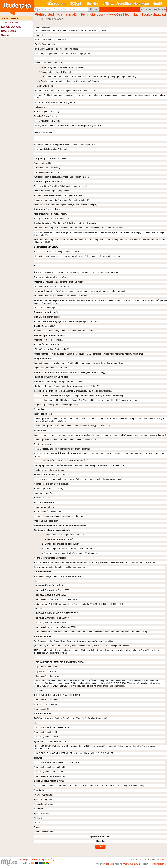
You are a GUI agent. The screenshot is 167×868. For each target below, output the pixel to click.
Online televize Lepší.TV (38, 859)
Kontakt (22, 859)
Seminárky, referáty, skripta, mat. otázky (60, 9)
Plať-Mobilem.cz (159, 864)
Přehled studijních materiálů (56, 14)
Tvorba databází (154, 14)
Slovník (5, 35)
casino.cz (110, 864)
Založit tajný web (10, 23)
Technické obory (93, 14)
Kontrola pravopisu (11, 27)
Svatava (163, 859)
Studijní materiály (10, 18)
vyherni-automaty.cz (131, 864)
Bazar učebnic (9, 31)
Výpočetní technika (123, 14)
